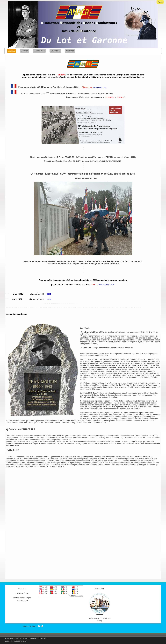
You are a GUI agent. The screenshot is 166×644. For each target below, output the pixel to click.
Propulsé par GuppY (12, 638)
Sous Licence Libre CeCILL (39, 638)
